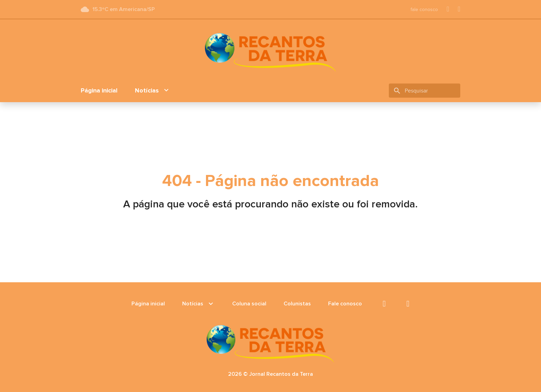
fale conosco (424, 9)
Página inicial (99, 91)
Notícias (153, 91)
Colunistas (297, 303)
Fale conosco (345, 303)
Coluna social (249, 303)
